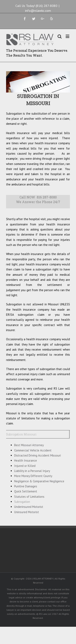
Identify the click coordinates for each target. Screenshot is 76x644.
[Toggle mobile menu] (68, 36)
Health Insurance (26, 460)
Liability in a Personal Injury (32, 471)
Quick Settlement (26, 491)
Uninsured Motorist (27, 512)
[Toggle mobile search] (60, 36)
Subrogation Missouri (21, 434)
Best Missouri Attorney (29, 445)
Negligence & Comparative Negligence (39, 481)
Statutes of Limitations (29, 497)
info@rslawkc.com (38, 11)
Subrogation (22, 502)
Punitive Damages (26, 486)
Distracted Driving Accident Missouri (37, 455)
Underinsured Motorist (29, 507)
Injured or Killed (25, 466)
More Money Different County (33, 476)
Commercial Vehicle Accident (33, 450)
